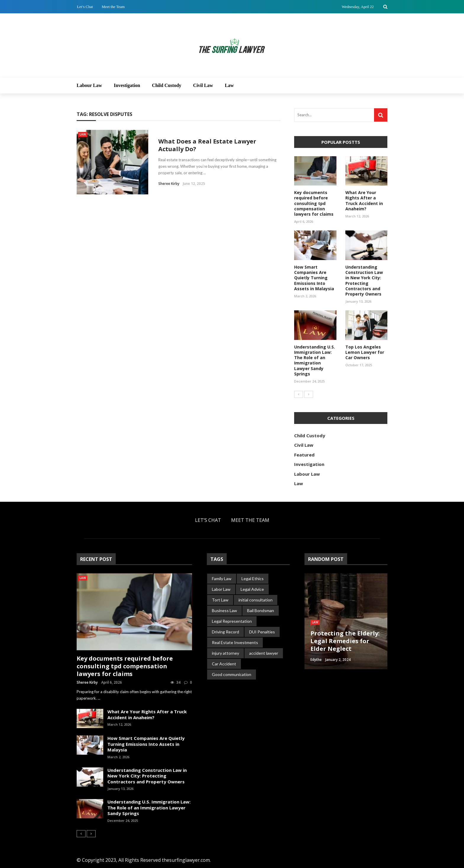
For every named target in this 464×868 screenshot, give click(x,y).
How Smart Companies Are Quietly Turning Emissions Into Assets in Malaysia (314, 278)
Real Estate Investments (235, 642)
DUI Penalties (262, 632)
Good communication (232, 674)
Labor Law (221, 589)
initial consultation (256, 600)
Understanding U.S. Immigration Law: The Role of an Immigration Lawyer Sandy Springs (315, 360)
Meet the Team (113, 7)
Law (229, 85)
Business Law (224, 610)
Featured (304, 455)
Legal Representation (232, 621)
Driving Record (225, 632)
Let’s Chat (85, 7)
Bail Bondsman (261, 610)
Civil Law (203, 85)
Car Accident (224, 664)
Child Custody (166, 85)
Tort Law (220, 600)
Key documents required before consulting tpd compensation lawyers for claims (314, 203)
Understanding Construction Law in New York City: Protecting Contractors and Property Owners (364, 280)
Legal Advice (252, 589)
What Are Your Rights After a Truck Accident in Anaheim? (364, 201)
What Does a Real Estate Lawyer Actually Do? (207, 145)
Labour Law (89, 85)
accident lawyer (264, 653)
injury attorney (225, 653)
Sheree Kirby (169, 184)
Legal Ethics (253, 579)
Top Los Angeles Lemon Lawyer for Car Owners (365, 352)
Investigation (127, 85)
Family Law (222, 579)
